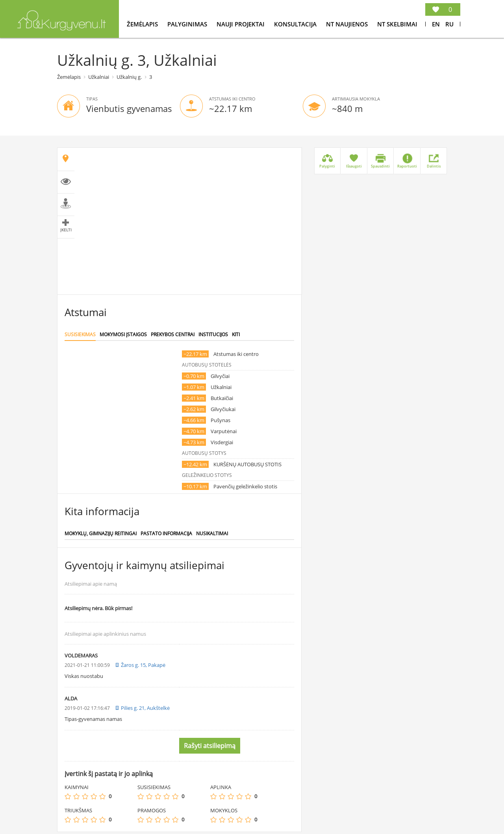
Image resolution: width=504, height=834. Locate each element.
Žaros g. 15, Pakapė (143, 665)
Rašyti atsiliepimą (210, 746)
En (436, 24)
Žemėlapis (143, 24)
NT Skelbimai (397, 24)
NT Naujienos (348, 24)
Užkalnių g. (129, 77)
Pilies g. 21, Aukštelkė (145, 708)
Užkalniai (99, 77)
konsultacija (296, 24)
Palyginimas (188, 24)
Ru (449, 24)
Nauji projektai (241, 24)
